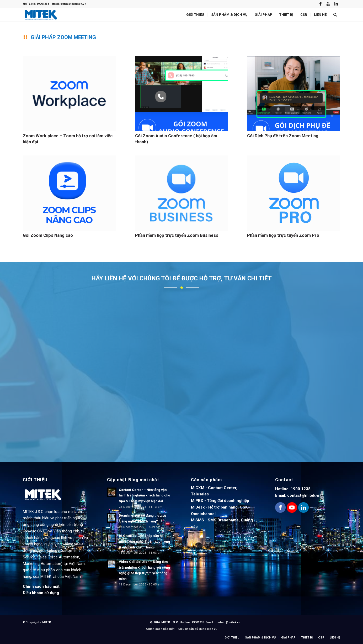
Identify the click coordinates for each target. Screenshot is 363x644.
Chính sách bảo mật (41, 587)
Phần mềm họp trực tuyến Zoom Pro (283, 235)
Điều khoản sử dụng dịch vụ (198, 629)
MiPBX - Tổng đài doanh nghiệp (220, 501)
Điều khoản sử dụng (41, 593)
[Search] (335, 15)
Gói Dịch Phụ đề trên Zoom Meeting (283, 136)
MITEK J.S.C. (170, 622)
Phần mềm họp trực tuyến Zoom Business (177, 235)
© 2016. (156, 622)
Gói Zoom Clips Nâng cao (48, 235)
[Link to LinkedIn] (336, 4)
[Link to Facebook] (320, 4)
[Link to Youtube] (328, 4)
